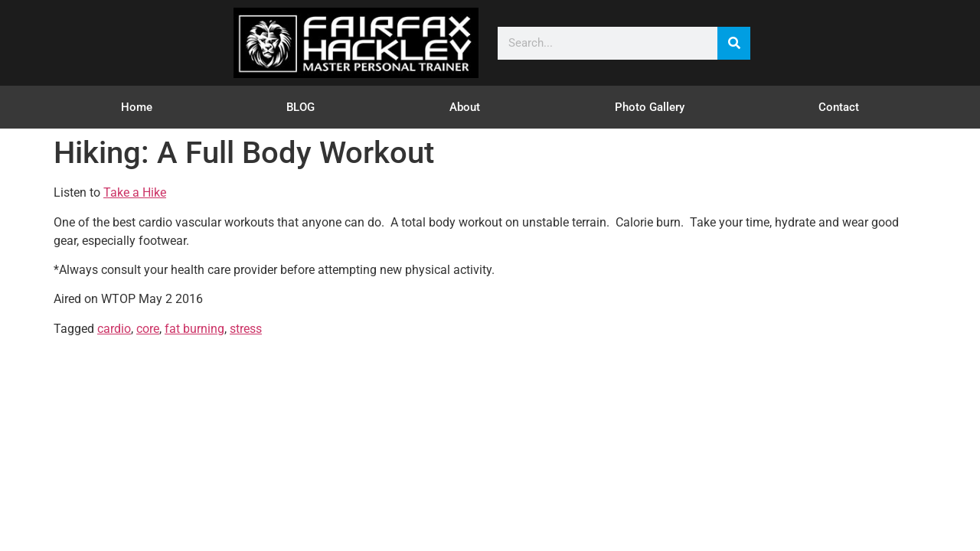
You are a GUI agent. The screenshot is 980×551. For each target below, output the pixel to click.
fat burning (194, 329)
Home (137, 107)
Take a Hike (135, 192)
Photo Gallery (650, 107)
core (148, 329)
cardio (114, 329)
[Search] (734, 43)
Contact (839, 107)
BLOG (301, 107)
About (465, 107)
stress (246, 329)
